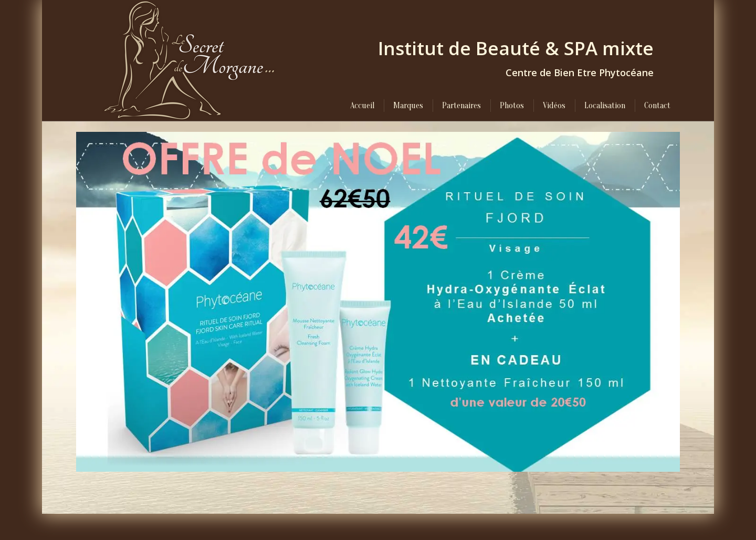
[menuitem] (362, 106)
